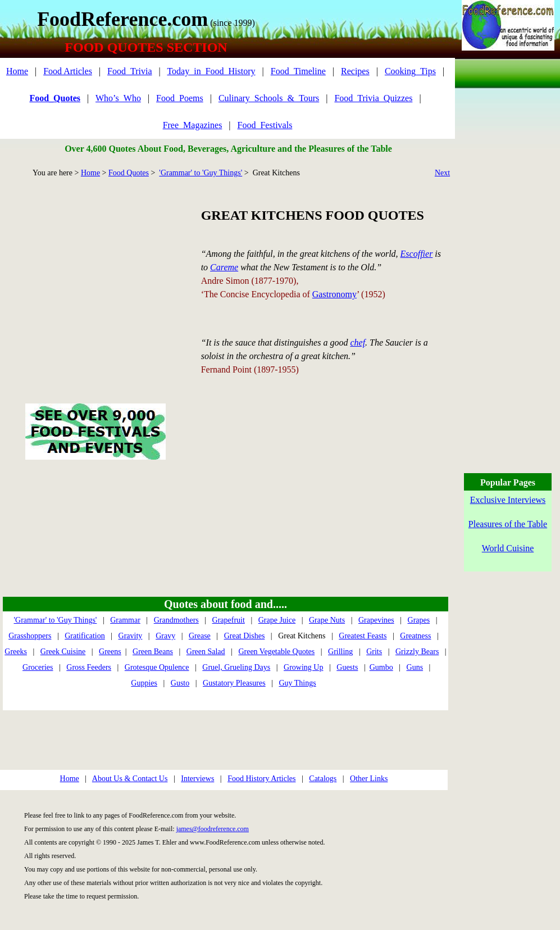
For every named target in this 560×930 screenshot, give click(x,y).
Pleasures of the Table (508, 524)
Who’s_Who (118, 98)
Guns (415, 667)
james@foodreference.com (213, 829)
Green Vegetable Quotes (276, 652)
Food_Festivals (265, 125)
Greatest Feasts (363, 636)
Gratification (85, 636)
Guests (347, 667)
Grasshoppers (30, 636)
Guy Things (297, 683)
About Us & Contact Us (130, 779)
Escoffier (417, 254)
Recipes (355, 71)
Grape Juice (277, 620)
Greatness (415, 636)
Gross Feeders (89, 667)
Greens (110, 652)
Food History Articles (261, 779)
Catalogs (323, 779)
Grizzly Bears (417, 652)
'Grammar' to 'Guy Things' (201, 173)
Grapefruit (229, 620)
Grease (200, 636)
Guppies (144, 683)
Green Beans (153, 652)
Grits (374, 652)
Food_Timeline (298, 71)
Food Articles (68, 71)
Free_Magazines (193, 125)
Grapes (419, 620)
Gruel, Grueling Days (236, 667)
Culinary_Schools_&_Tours (269, 98)
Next (442, 173)
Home (17, 71)
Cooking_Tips (410, 71)
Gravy (165, 636)
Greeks (16, 652)
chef (358, 342)
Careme (224, 267)
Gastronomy (334, 294)
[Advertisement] (95, 278)
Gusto (180, 683)
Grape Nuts (327, 620)
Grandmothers (176, 620)
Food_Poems (180, 98)
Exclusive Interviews (508, 500)
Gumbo (381, 667)
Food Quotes (129, 173)
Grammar (125, 620)
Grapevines (376, 620)
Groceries (38, 667)
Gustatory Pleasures (234, 683)
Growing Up (303, 667)
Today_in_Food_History (211, 71)
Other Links (369, 779)
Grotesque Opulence (157, 667)
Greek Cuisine (63, 652)
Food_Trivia (129, 71)
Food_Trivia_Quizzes (373, 98)
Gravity (131, 636)
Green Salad (206, 652)
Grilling (340, 652)
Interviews (197, 779)
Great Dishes (245, 636)
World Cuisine (508, 548)
